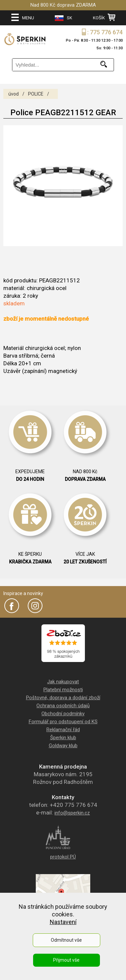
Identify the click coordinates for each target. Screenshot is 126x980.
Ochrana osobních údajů (63, 706)
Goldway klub (63, 746)
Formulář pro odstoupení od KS (63, 722)
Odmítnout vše (66, 940)
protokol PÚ (63, 857)
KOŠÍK (104, 17)
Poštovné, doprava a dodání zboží (63, 698)
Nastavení (63, 922)
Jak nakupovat (63, 682)
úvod (14, 94)
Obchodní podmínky (63, 714)
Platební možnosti (63, 690)
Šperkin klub (63, 738)
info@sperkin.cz (72, 813)
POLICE (36, 94)
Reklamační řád (63, 730)
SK (64, 18)
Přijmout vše (66, 960)
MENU (23, 17)
